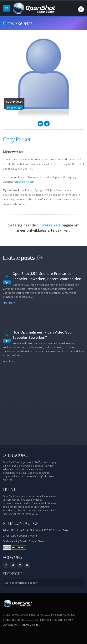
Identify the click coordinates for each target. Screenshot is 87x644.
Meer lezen (9, 303)
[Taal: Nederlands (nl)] (81, 9)
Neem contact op (21, 523)
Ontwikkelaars (49, 225)
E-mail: (23, 541)
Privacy (69, 620)
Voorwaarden (11, 625)
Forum (32, 541)
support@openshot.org (24, 536)
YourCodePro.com (24, 182)
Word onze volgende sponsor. (22, 583)
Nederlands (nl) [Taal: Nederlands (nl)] (31, 625)
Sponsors (13, 574)
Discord (42, 541)
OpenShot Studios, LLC (15, 620)
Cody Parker (17, 139)
